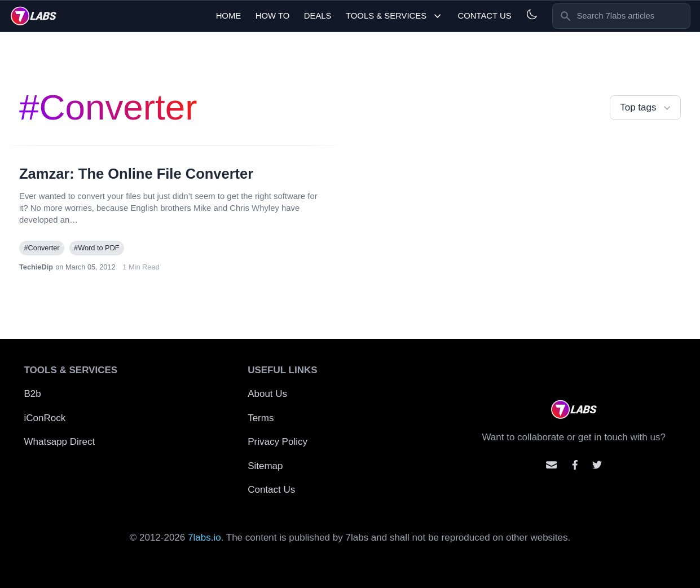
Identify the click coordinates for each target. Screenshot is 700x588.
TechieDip (36, 267)
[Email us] (551, 465)
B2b (33, 394)
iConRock (45, 418)
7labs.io (204, 538)
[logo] (34, 16)
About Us (267, 394)
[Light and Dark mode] (532, 14)
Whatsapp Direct (60, 442)
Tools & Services (395, 16)
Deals (318, 16)
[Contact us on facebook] (575, 465)
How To (273, 16)
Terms (261, 418)
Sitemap (265, 466)
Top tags (646, 108)
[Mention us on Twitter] (597, 465)
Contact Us (484, 16)
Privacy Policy (278, 442)
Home (229, 16)
